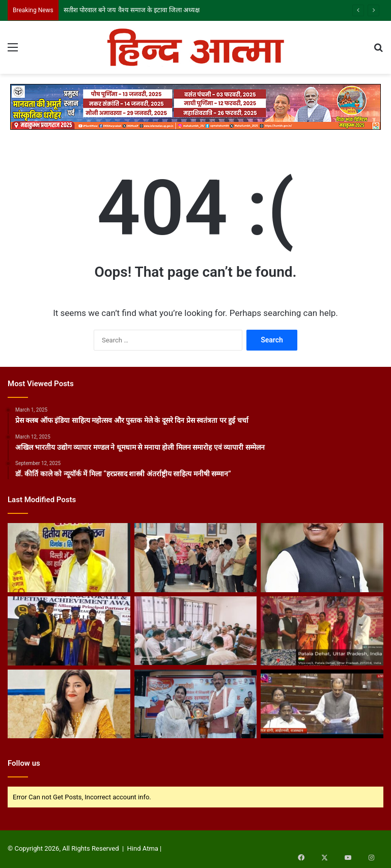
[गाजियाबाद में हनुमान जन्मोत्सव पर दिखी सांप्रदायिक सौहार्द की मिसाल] (196, 558)
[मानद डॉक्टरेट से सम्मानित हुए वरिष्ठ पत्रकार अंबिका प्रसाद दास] (69, 631)
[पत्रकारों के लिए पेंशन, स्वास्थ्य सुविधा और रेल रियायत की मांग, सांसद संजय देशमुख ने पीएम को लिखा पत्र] (322, 558)
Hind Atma (143, 848)
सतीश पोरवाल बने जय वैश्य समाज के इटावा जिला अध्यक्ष (132, 10)
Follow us (24, 763)
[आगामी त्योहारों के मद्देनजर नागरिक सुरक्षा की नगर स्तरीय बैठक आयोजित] (196, 631)
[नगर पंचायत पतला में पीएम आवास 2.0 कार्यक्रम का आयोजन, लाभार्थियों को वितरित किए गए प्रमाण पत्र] (322, 631)
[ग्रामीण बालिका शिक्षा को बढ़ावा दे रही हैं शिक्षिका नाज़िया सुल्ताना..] (196, 704)
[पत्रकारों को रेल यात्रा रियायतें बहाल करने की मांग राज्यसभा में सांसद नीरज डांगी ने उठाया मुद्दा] (322, 704)
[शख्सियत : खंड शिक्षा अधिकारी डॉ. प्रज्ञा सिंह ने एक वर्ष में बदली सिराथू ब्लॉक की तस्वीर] (69, 704)
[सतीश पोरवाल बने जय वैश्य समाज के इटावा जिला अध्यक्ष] (69, 558)
